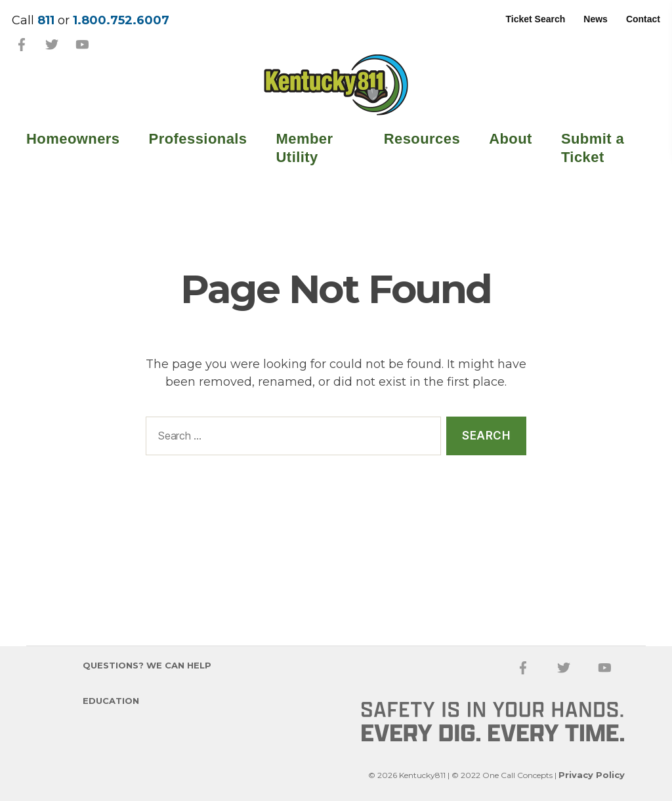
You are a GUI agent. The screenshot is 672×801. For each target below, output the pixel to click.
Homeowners (73, 139)
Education (111, 701)
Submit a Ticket (593, 148)
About (511, 139)
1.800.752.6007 (121, 20)
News (596, 19)
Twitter (52, 45)
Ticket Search (536, 19)
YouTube (82, 45)
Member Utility (305, 148)
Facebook (22, 45)
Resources (422, 139)
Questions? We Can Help (147, 665)
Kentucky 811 (336, 85)
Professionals (198, 139)
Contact (643, 19)
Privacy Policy (592, 775)
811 (46, 20)
